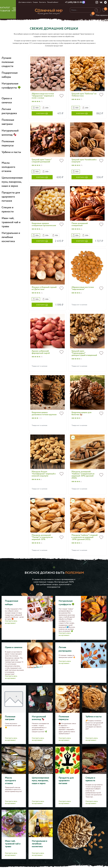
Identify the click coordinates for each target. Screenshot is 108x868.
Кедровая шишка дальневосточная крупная (44, 414)
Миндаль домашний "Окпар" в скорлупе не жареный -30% (42, 537)
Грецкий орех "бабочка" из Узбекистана (84, 95)
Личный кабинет (53, 2)
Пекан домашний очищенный (80, 224)
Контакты (43, 2)
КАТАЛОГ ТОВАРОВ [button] (8, 9)
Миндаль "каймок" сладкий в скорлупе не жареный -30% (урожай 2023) (85, 537)
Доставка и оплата (25, 2)
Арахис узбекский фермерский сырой (41, 352)
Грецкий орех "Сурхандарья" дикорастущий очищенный (84, 353)
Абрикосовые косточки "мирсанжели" (83, 288)
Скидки (35, 2)
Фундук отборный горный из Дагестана (44, 288)
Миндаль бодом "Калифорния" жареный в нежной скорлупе (44, 474)
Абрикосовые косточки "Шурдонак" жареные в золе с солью (43, 96)
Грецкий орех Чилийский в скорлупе (84, 161)
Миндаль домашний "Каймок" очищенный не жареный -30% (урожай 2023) (83, 475)
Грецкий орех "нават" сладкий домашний (42, 161)
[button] (36, 108)
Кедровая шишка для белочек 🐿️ (81, 414)
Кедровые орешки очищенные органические (44, 224)
